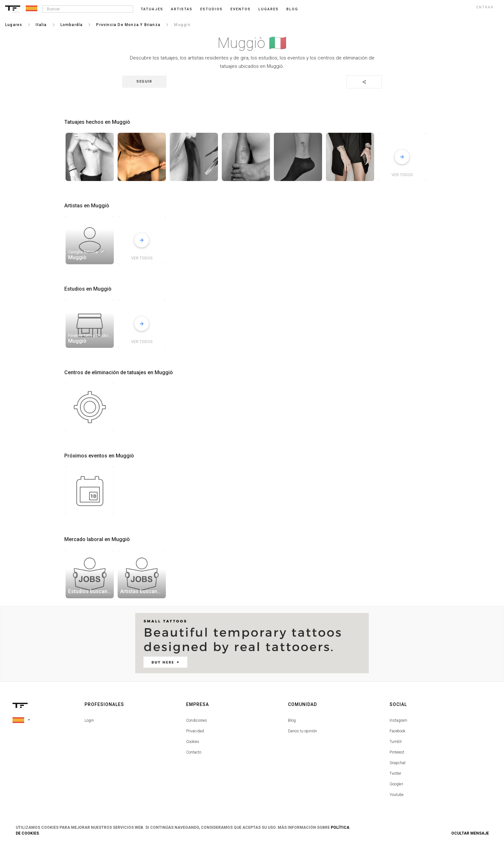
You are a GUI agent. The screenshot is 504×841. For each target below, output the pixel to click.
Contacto (194, 752)
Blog (292, 720)
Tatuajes (152, 9)
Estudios (212, 9)
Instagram (398, 720)
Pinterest (397, 752)
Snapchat (398, 763)
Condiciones (197, 720)
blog (292, 9)
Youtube (396, 795)
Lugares (269, 9)
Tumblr (396, 742)
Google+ (396, 784)
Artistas (182, 9)
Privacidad (195, 731)
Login (89, 720)
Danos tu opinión (302, 731)
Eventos (241, 9)
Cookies (193, 742)
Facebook (397, 731)
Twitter (395, 773)
